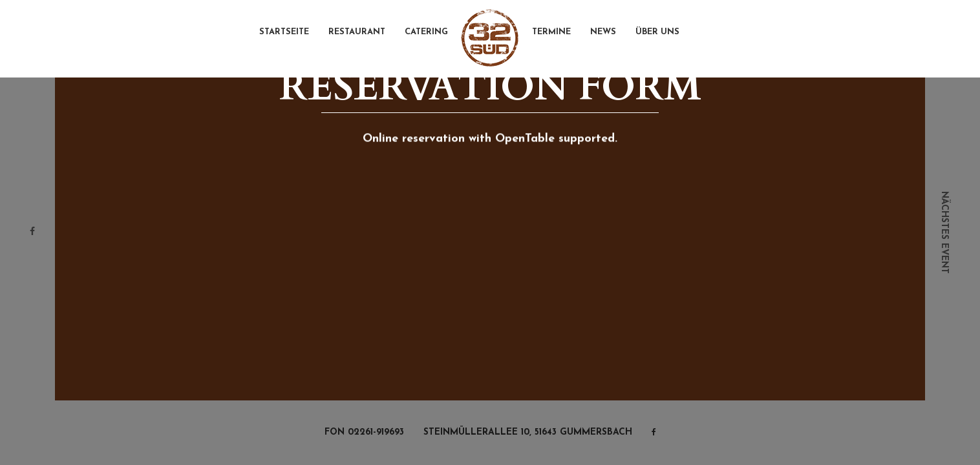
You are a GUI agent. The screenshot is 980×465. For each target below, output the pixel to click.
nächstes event (944, 232)
